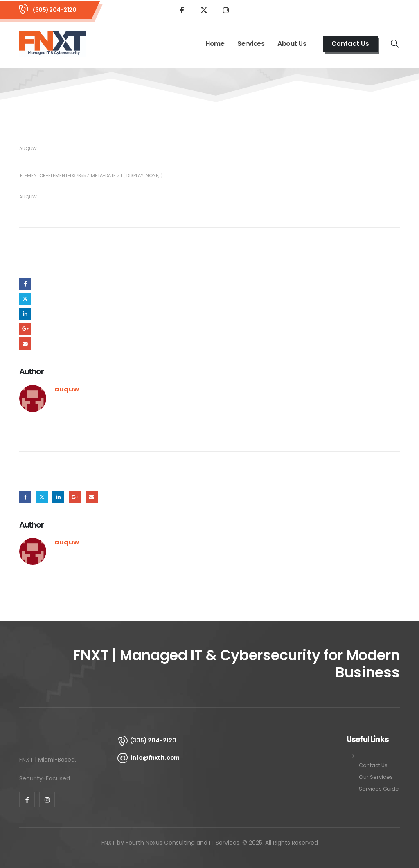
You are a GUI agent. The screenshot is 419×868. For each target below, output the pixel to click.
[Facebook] (182, 10)
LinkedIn (25, 314)
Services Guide (379, 789)
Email (25, 343)
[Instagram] (226, 10)
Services (251, 44)
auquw (28, 148)
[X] (204, 10)
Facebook (25, 284)
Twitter (25, 299)
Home (215, 44)
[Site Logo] (52, 44)
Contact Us (373, 765)
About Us (292, 44)
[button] (350, 44)
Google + (25, 329)
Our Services (376, 777)
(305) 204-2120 (54, 10)
